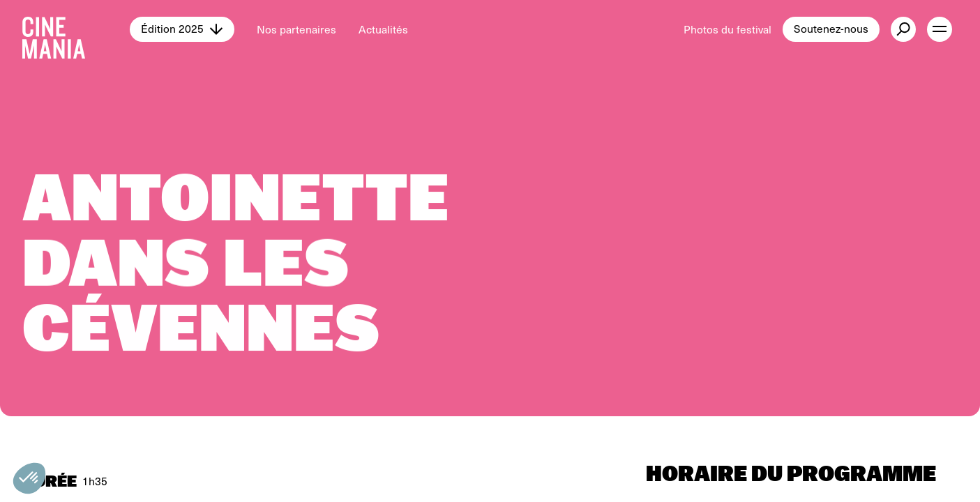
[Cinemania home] (76, 29)
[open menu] (940, 29)
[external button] (903, 29)
